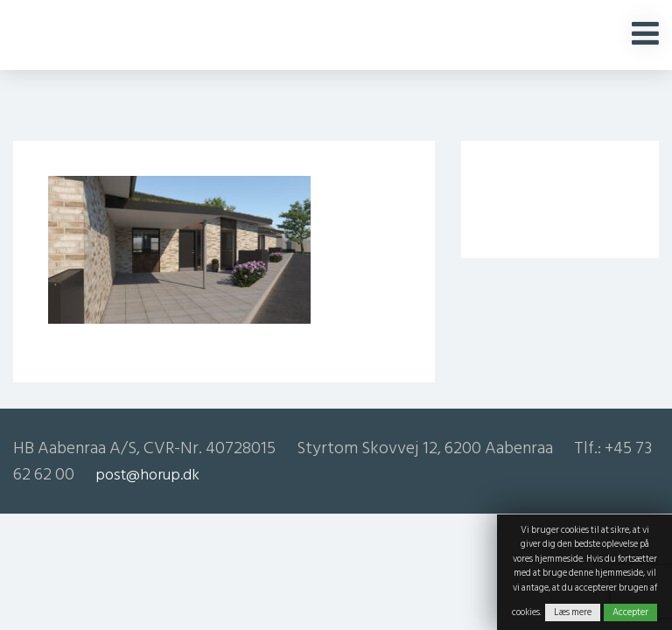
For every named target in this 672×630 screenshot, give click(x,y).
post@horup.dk (147, 475)
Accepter (630, 612)
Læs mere (573, 612)
